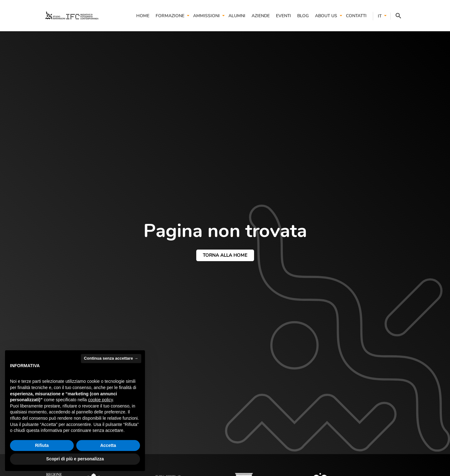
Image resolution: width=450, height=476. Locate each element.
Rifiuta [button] (42, 445)
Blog (303, 16)
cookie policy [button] (100, 400)
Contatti (356, 16)
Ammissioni (206, 16)
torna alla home (225, 255)
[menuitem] (377, 16)
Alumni (237, 16)
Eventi (283, 16)
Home (143, 16)
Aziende (261, 16)
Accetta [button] (108, 445)
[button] (396, 16)
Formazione (170, 16)
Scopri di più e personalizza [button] (75, 459)
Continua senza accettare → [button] (111, 358)
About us (326, 16)
